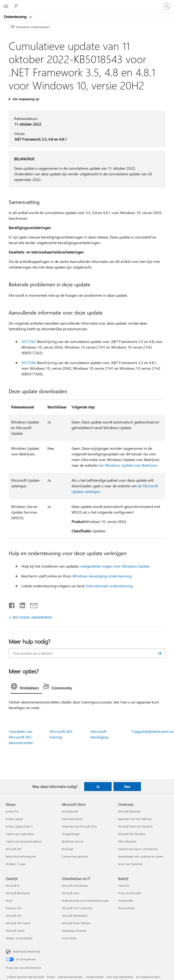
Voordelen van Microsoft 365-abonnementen (21, 737)
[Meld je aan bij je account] (166, 6)
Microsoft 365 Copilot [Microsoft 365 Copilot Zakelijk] (18, 923)
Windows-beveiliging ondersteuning (102, 576)
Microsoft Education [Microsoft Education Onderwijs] (129, 811)
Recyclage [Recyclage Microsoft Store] (67, 849)
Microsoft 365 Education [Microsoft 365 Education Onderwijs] (132, 834)
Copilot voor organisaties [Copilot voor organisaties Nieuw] (20, 834)
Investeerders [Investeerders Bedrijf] (126, 901)
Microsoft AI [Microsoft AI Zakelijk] (13, 886)
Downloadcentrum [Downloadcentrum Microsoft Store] (72, 819)
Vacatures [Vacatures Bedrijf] (124, 886)
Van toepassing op (26, 99)
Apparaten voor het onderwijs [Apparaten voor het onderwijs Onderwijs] (135, 819)
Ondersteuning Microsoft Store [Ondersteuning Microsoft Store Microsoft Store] (79, 826)
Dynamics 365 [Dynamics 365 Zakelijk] (14, 908)
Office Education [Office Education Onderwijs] (127, 841)
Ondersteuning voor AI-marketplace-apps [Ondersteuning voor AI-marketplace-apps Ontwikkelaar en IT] (85, 901)
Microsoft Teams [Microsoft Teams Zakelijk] (15, 931)
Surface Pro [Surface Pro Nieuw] (12, 811)
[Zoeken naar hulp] (16, 6)
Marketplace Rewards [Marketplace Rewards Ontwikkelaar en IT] (74, 931)
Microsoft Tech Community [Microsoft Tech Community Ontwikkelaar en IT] (77, 908)
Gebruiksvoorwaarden (70, 977)
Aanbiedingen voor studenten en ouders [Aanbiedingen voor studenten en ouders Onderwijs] (141, 856)
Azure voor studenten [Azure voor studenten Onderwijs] (130, 864)
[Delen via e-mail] (32, 604)
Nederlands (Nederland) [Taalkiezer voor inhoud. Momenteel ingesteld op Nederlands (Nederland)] (26, 951)
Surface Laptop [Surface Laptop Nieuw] (14, 819)
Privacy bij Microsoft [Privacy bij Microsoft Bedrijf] (129, 893)
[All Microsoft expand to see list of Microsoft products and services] (6, 6)
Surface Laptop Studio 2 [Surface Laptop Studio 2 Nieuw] (19, 826)
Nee (127, 787)
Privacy (51, 977)
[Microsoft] (87, 4)
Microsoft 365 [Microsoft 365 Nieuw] (13, 849)
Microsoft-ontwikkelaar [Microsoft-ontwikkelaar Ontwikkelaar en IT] (75, 886)
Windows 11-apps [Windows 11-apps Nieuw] (16, 864)
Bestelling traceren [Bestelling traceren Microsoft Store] (72, 841)
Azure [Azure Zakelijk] (9, 901)
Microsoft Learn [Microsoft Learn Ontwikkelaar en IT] (71, 893)
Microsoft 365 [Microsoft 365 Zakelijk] (13, 916)
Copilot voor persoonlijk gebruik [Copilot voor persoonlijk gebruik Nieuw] (24, 841)
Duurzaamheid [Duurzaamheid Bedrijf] (126, 908)
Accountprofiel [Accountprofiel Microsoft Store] (70, 811)
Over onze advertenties (120, 977)
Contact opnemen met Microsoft (25, 977)
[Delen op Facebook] (12, 604)
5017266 (29, 363)
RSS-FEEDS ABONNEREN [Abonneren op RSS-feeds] (32, 617)
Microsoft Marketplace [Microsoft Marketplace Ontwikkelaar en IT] (75, 916)
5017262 (29, 341)
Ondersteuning (16, 17)
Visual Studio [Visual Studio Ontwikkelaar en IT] (69, 938)
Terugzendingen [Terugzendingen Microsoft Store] (71, 834)
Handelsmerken (95, 977)
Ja (98, 787)
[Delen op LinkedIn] (21, 604)
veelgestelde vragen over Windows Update (115, 566)
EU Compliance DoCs (148, 977)
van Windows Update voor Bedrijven (128, 465)
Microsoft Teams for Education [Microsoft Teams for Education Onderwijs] (135, 826)
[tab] (26, 688)
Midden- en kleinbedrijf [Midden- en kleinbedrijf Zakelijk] (19, 938)
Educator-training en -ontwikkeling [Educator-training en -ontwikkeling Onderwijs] (138, 849)
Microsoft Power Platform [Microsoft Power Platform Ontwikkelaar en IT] (76, 923)
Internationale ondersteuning (109, 586)
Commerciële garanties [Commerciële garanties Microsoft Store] (75, 856)
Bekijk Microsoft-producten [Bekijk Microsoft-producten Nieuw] (21, 856)
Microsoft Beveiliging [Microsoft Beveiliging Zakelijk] (18, 893)
